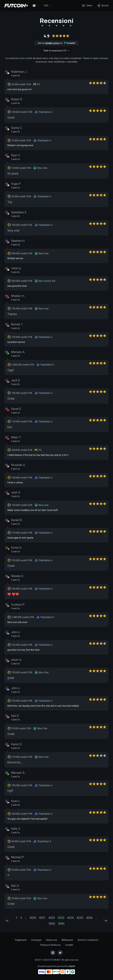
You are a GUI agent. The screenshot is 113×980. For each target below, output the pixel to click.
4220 (33, 918)
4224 (70, 918)
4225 (80, 918)
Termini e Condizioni (88, 940)
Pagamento (21, 940)
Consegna (36, 940)
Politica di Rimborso (50, 945)
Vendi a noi (51, 940)
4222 (52, 918)
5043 (61, 924)
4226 (89, 918)
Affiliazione (67, 940)
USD (48, 6)
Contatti (69, 945)
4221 (42, 918)
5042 (52, 924)
